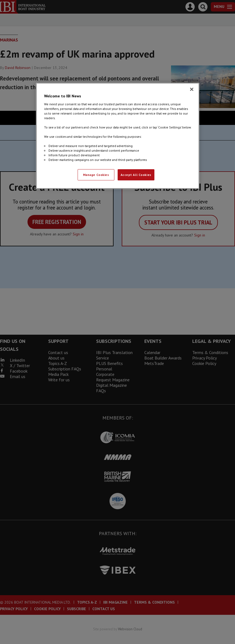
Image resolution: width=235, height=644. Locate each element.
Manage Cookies (96, 175)
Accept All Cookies (136, 175)
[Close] (192, 89)
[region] (118, 136)
